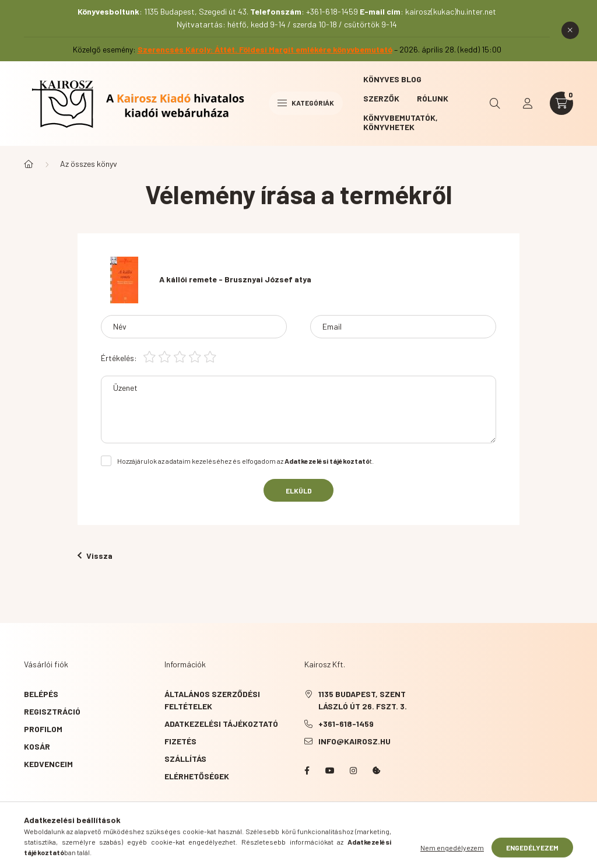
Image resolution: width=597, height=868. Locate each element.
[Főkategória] (29, 164)
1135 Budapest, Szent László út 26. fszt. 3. (363, 700)
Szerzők (381, 98)
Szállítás (185, 759)
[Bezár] (570, 30)
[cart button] (561, 103)
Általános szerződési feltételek (212, 700)
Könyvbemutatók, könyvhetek (401, 122)
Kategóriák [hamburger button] (306, 103)
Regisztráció (52, 711)
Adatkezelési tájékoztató (221, 724)
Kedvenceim (48, 764)
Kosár (37, 746)
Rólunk (433, 98)
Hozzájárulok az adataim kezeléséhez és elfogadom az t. (245, 461)
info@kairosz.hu (354, 741)
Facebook (307, 771)
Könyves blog (392, 79)
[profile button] (528, 103)
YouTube (330, 771)
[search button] (495, 103)
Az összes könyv (89, 164)
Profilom (43, 729)
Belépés (41, 694)
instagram (353, 771)
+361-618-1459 (346, 724)
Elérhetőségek (197, 776)
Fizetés (180, 741)
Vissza (95, 556)
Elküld (299, 491)
